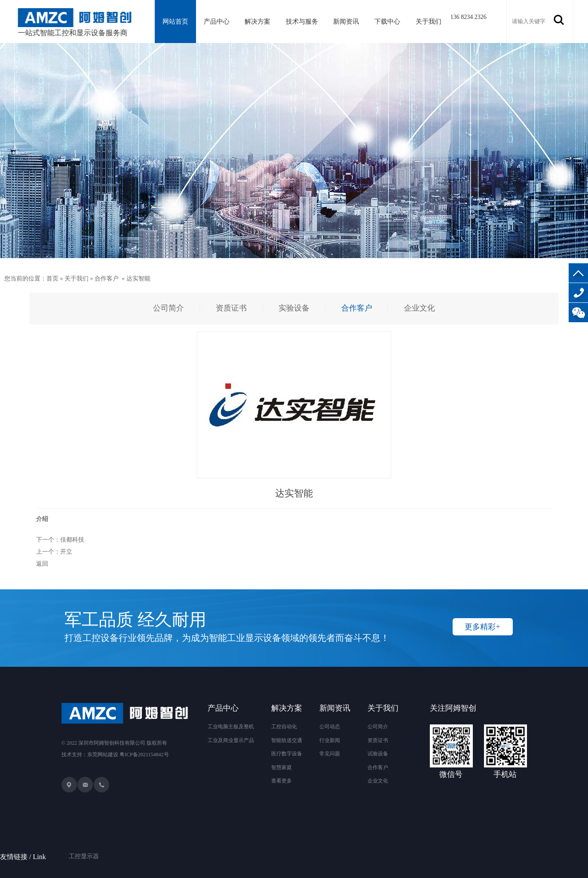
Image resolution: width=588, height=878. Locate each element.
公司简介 (378, 727)
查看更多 (282, 781)
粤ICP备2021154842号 (144, 755)
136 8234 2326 (469, 17)
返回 (42, 564)
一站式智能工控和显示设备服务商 (75, 23)
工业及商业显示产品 (231, 740)
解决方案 (257, 22)
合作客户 (107, 279)
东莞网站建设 (103, 755)
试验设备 (378, 754)
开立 (66, 552)
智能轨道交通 (287, 740)
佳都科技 (72, 540)
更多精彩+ (482, 627)
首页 (52, 279)
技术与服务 (302, 22)
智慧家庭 (282, 767)
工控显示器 (84, 846)
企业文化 (378, 781)
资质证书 (378, 740)
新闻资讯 (346, 22)
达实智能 (138, 279)
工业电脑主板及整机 (231, 727)
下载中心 (387, 22)
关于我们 (429, 22)
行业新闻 (330, 740)
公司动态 (330, 727)
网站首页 (175, 22)
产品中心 (217, 22)
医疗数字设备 (287, 754)
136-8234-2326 (578, 293)
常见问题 (330, 754)
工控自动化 (284, 727)
